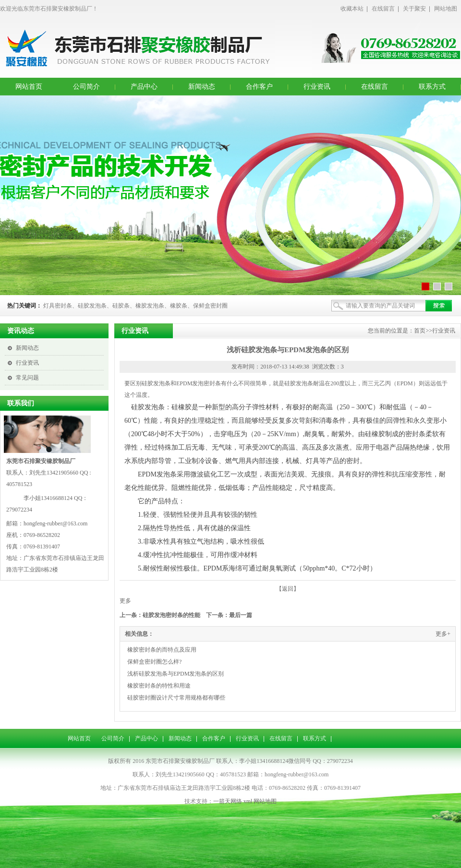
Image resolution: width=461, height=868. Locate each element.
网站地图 (446, 9)
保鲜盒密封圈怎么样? (154, 662)
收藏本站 (352, 9)
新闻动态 (202, 87)
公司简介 (86, 87)
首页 (420, 331)
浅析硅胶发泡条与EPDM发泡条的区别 (176, 674)
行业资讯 (317, 87)
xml (248, 801)
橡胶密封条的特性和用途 (159, 686)
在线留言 (383, 9)
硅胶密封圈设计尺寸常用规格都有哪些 (176, 698)
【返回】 (288, 589)
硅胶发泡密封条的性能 (171, 615)
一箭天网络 (228, 801)
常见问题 (27, 378)
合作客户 (259, 87)
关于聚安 (414, 9)
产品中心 (144, 87)
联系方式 (432, 87)
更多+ (443, 634)
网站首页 (29, 87)
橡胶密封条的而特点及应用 (162, 650)
